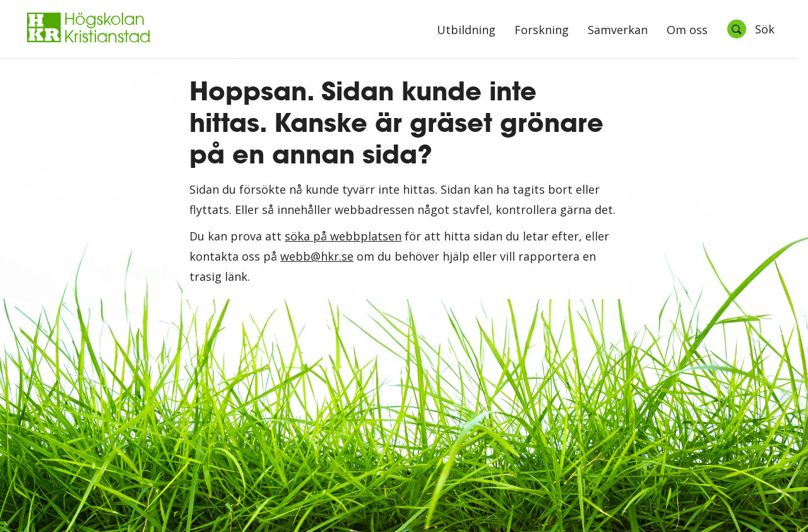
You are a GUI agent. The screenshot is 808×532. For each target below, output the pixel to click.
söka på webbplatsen (343, 236)
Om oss (687, 31)
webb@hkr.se (317, 256)
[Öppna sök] (751, 29)
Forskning (542, 31)
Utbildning (466, 31)
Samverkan (618, 31)
